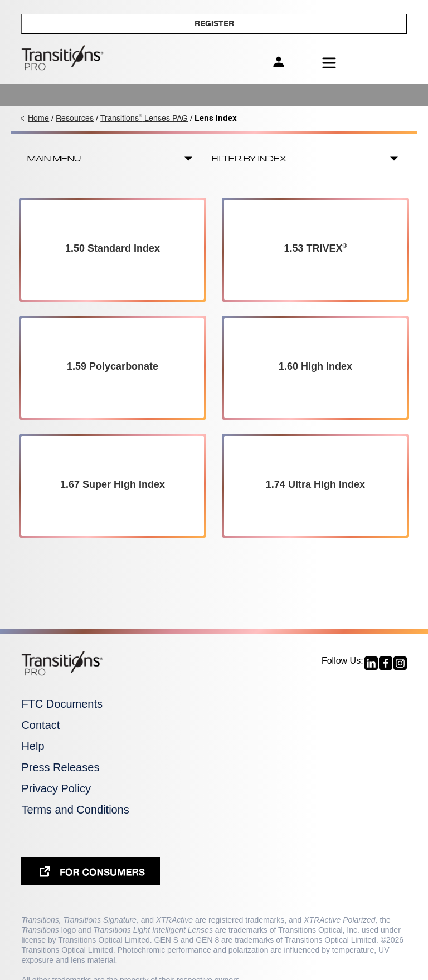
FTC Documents (62, 704)
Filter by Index (249, 159)
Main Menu (54, 159)
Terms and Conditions (75, 810)
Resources (75, 119)
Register (214, 24)
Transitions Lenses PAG (144, 119)
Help (33, 746)
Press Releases (60, 767)
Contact (40, 725)
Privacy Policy (56, 788)
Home (38, 119)
